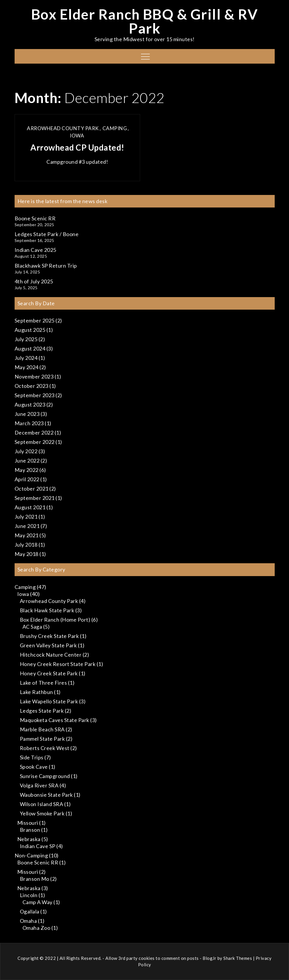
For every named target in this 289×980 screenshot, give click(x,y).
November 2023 (34, 376)
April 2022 (27, 479)
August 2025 (30, 330)
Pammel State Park (42, 739)
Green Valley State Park (48, 645)
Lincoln (29, 895)
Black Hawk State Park (47, 610)
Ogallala (30, 911)
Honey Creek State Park (49, 673)
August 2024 (30, 348)
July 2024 (26, 358)
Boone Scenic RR (35, 218)
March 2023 (29, 423)
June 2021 (27, 526)
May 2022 (27, 470)
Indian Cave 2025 (35, 250)
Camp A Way (38, 902)
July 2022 (26, 451)
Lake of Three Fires (43, 683)
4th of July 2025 (34, 281)
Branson (30, 830)
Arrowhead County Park (63, 128)
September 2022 (35, 442)
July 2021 (26, 517)
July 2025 (26, 339)
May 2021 (27, 535)
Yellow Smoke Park (42, 813)
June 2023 (27, 414)
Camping (115, 128)
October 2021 (32, 489)
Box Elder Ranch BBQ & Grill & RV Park (145, 21)
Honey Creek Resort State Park (58, 664)
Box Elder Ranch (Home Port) (55, 620)
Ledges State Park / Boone (47, 234)
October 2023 (32, 386)
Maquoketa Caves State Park (55, 720)
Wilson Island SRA (42, 804)
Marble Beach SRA (42, 729)
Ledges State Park (42, 711)
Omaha (28, 921)
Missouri (28, 823)
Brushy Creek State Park (49, 636)
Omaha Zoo (36, 928)
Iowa (77, 136)
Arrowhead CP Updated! (77, 147)
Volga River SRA (39, 785)
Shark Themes (238, 958)
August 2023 (30, 404)
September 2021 (35, 498)
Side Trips (32, 757)
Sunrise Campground (45, 776)
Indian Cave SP (38, 846)
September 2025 (35, 320)
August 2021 (30, 507)
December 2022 (34, 433)
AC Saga (32, 627)
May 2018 (27, 554)
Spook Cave (34, 767)
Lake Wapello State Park (49, 701)
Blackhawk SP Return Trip (46, 266)
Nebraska (29, 839)
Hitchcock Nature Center (51, 655)
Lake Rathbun (36, 692)
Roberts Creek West (45, 748)
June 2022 (27, 461)
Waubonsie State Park (46, 795)
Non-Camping (31, 855)
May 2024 (27, 367)
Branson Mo (35, 879)
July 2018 (26, 545)
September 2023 (35, 395)
